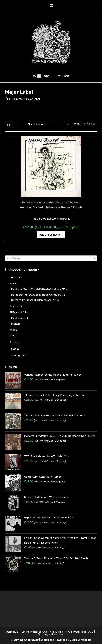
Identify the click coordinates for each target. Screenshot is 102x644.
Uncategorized (18, 355)
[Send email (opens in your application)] (51, 6)
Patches (15, 349)
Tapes (13, 330)
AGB (91, 632)
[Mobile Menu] (64, 76)
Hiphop (16, 324)
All (95, 124)
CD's (12, 336)
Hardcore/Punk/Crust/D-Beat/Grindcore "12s (47, 202)
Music (77, 202)
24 (89, 124)
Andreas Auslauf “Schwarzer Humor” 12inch (51, 207)
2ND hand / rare (20, 312)
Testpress (16, 306)
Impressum (12, 632)
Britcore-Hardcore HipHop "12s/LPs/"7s (35, 300)
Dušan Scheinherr (80, 640)
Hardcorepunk (20, 318)
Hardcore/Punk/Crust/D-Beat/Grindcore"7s (38, 295)
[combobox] (51, 258)
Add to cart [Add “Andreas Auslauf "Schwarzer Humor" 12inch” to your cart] (51, 235)
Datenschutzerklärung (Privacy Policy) (43, 632)
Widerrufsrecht (77, 632)
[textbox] (51, 259)
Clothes (14, 342)
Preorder (15, 277)
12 (84, 124)
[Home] (6, 99)
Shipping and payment (51, 634)
